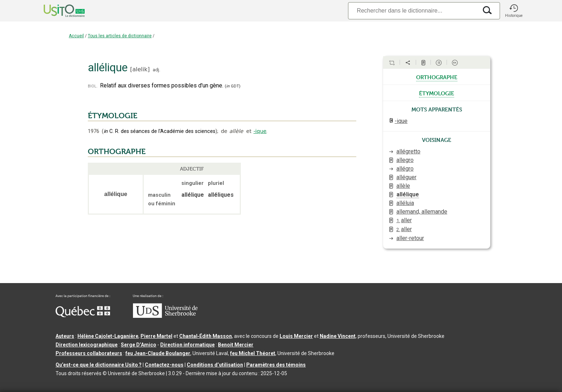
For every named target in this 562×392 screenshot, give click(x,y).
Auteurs (65, 336)
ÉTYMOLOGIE (113, 116)
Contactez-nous (164, 365)
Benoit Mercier (236, 345)
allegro (405, 160)
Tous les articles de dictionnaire (120, 36)
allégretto (408, 151)
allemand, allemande (422, 212)
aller (404, 220)
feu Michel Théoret (253, 353)
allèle (403, 186)
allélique (408, 194)
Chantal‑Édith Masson (206, 336)
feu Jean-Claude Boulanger (158, 353)
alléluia (405, 203)
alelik (140, 69)
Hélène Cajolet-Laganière (108, 336)
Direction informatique (187, 345)
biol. (93, 86)
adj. (156, 70)
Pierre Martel (156, 336)
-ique (260, 131)
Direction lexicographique (87, 345)
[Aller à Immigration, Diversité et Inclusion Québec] (83, 315)
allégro (405, 169)
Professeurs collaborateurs (89, 353)
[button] (514, 11)
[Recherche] (413, 11)
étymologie (437, 93)
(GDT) (233, 86)
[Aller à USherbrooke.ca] (165, 316)
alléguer (406, 177)
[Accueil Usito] (56, 11)
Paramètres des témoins (276, 365)
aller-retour (410, 238)
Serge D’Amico (139, 345)
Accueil (76, 36)
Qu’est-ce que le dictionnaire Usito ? (99, 365)
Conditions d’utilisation (215, 365)
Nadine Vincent (338, 336)
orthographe (437, 77)
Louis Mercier (296, 336)
